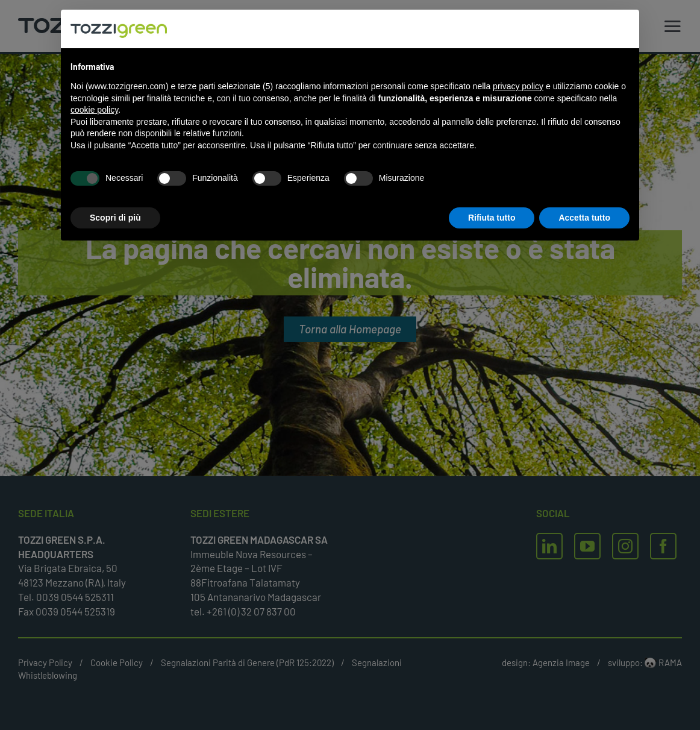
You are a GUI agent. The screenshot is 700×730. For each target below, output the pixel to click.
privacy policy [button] (518, 86)
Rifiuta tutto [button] (492, 218)
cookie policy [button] (94, 110)
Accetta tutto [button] (584, 218)
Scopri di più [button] (115, 218)
